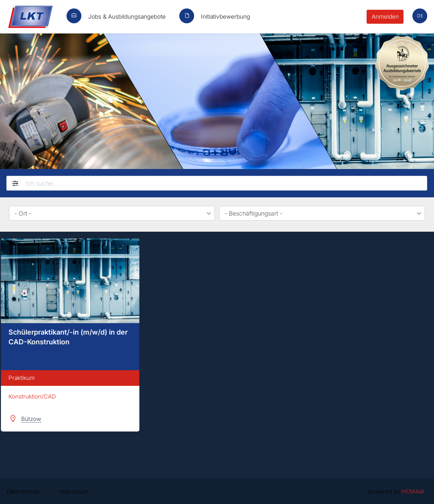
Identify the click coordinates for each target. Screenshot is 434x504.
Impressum (74, 491)
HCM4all (413, 491)
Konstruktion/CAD (32, 396)
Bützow (31, 419)
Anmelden (385, 17)
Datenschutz (23, 491)
